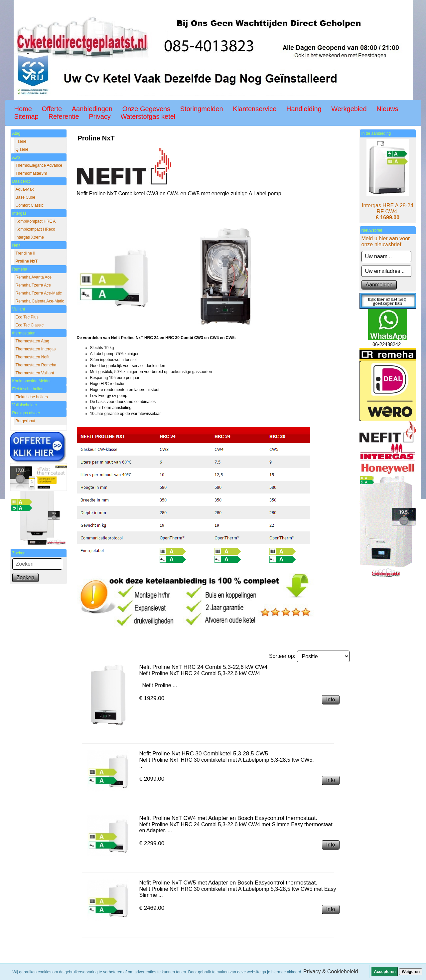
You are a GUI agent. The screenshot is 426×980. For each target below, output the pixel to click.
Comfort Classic (30, 205)
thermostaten (24, 333)
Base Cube (25, 197)
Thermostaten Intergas (36, 349)
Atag (16, 133)
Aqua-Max (25, 189)
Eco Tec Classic (30, 325)
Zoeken (25, 578)
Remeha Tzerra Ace (33, 285)
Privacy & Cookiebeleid (331, 972)
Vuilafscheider (25, 405)
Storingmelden (202, 109)
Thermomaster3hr (31, 173)
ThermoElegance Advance (39, 165)
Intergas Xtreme (30, 237)
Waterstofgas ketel (148, 116)
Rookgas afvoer (26, 413)
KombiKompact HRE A (36, 221)
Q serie (22, 149)
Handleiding (304, 109)
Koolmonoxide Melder (32, 381)
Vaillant (19, 309)
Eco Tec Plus (27, 317)
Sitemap (26, 116)
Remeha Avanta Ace (34, 277)
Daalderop (21, 181)
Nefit (16, 245)
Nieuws (387, 109)
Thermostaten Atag (32, 341)
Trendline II (26, 253)
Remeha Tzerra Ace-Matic (39, 293)
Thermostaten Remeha (36, 365)
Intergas (19, 213)
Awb (16, 157)
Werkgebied (349, 109)
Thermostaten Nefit (33, 357)
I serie (21, 141)
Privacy (100, 116)
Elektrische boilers (28, 389)
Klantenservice (255, 109)
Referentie (64, 116)
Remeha (20, 269)
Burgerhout (25, 421)
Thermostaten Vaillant (35, 373)
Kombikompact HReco (35, 229)
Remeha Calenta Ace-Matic (40, 301)
